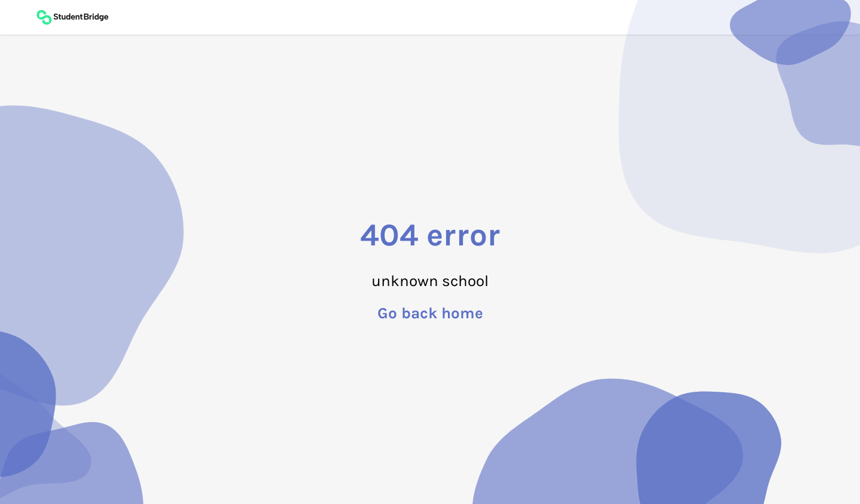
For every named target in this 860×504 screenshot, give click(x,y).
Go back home (430, 314)
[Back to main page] (72, 17)
